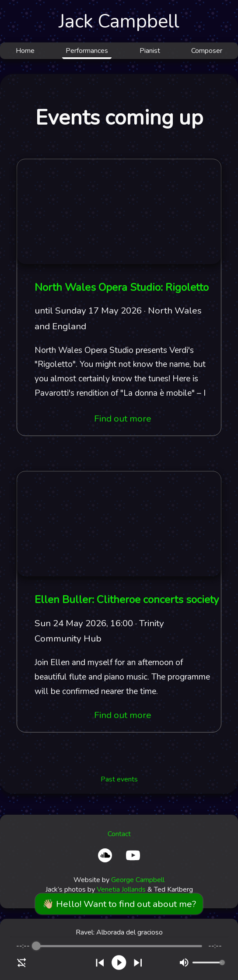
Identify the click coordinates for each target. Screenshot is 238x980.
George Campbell (138, 880)
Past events (119, 779)
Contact (119, 834)
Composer (207, 51)
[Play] (119, 963)
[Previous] (100, 963)
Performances (87, 51)
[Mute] (184, 963)
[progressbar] (119, 946)
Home (25, 51)
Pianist (150, 51)
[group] (119, 956)
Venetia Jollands (121, 889)
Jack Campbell (119, 21)
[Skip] (138, 963)
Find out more (123, 419)
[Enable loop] (22, 963)
